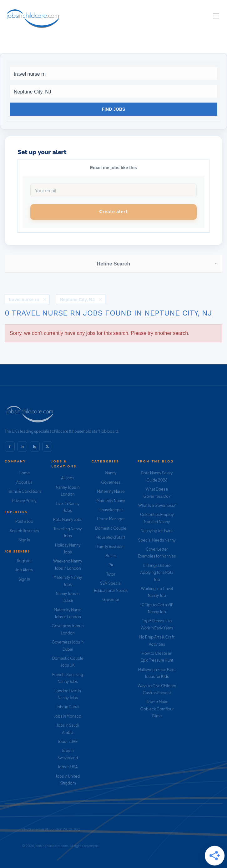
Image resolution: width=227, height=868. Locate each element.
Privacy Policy (24, 501)
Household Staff (111, 537)
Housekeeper (111, 510)
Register (24, 561)
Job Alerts (24, 570)
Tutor (111, 574)
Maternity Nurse (111, 491)
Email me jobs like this (113, 168)
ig (35, 447)
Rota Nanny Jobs (68, 520)
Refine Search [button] (114, 264)
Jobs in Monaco (68, 716)
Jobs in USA (68, 767)
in (22, 447)
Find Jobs (114, 109)
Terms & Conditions (24, 491)
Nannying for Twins (157, 531)
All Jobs (68, 478)
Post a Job (24, 521)
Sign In (24, 540)
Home (24, 473)
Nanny (111, 473)
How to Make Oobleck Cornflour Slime (157, 709)
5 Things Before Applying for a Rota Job (157, 573)
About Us (24, 482)
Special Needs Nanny (157, 540)
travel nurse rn (24, 300)
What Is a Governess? (157, 505)
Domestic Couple (111, 528)
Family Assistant (111, 547)
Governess (111, 482)
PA (111, 565)
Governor (111, 600)
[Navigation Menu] (216, 16)
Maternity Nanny (111, 501)
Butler (111, 556)
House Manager (111, 519)
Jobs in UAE (68, 742)
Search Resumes (24, 531)
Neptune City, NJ (77, 300)
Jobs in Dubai (68, 707)
